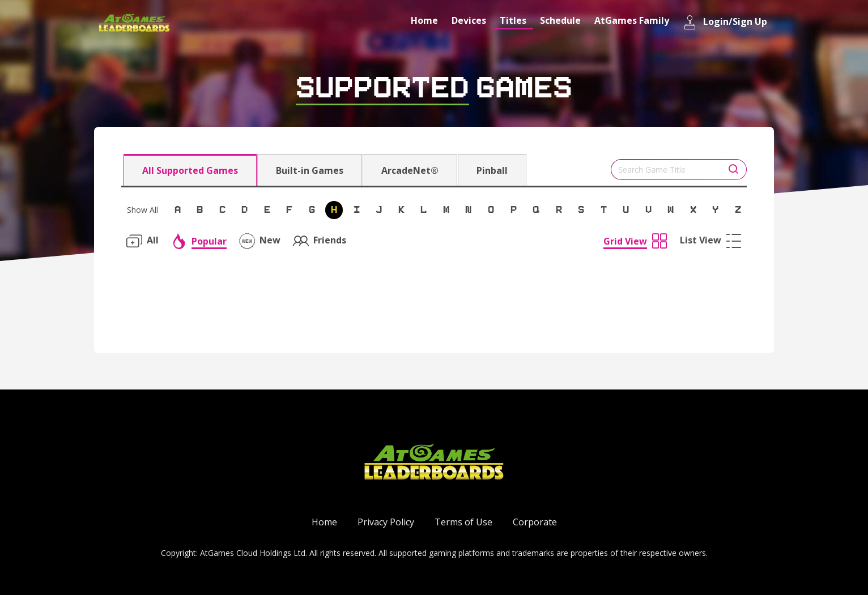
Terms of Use (463, 522)
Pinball (492, 170)
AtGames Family (632, 20)
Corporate (535, 522)
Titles (513, 20)
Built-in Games (310, 170)
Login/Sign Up (725, 22)
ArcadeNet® (410, 170)
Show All (142, 210)
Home (424, 20)
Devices (469, 20)
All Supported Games (190, 170)
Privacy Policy (386, 522)
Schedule (560, 20)
